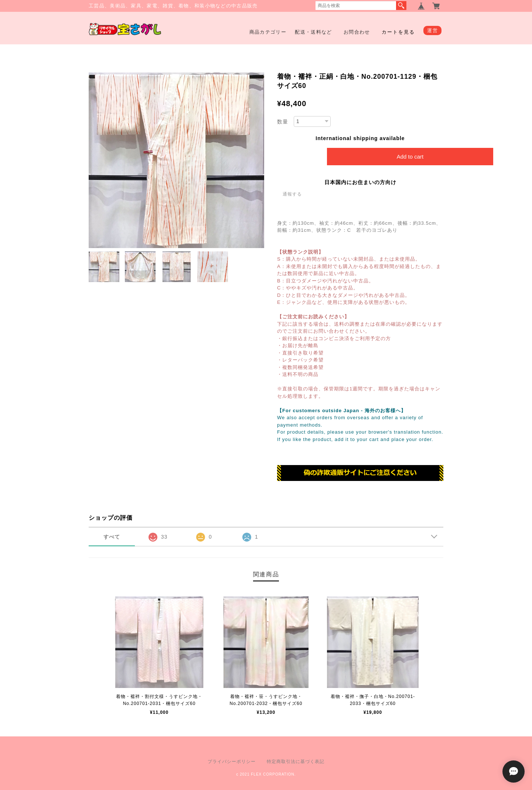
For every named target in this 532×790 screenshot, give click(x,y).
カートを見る (398, 32)
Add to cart (410, 157)
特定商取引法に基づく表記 (296, 762)
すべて (112, 537)
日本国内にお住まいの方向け (360, 182)
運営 (432, 30)
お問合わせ (357, 32)
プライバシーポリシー (232, 762)
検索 (401, 6)
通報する (292, 194)
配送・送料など (313, 32)
